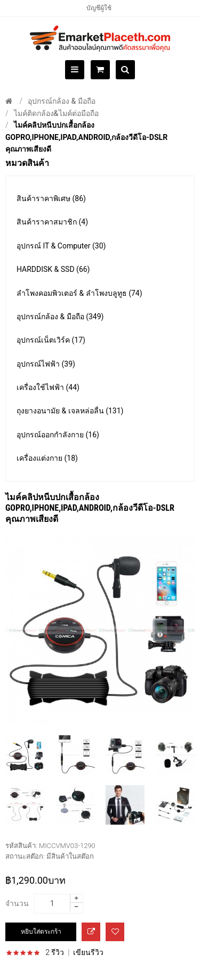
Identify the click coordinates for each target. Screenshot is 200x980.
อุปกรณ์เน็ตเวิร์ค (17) (51, 340)
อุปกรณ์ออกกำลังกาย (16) (58, 435)
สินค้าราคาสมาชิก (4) (52, 222)
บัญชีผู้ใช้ (99, 8)
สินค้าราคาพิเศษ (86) (51, 198)
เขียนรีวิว (88, 952)
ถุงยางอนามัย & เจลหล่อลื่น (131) (70, 411)
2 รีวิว (55, 952)
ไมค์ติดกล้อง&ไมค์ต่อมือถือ (56, 113)
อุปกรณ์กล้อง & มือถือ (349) (60, 317)
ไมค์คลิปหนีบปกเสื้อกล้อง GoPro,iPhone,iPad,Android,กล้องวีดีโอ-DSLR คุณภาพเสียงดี (86, 137)
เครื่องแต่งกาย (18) (47, 458)
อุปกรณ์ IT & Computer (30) (61, 246)
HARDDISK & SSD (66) (53, 269)
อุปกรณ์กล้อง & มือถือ (62, 101)
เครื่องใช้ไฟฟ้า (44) (48, 387)
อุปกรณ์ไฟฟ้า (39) (46, 364)
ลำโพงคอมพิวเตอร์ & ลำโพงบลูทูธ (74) (79, 293)
